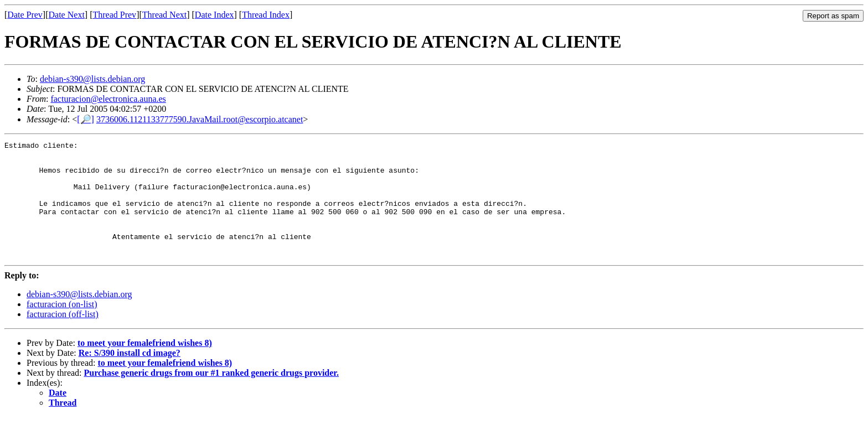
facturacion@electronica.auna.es (108, 99)
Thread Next (164, 15)
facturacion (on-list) (62, 327)
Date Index (215, 15)
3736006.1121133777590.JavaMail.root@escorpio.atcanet (200, 119)
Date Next (67, 15)
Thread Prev (114, 15)
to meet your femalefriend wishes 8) (145, 366)
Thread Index (266, 15)
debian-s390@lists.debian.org (92, 79)
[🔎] (86, 119)
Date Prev (25, 15)
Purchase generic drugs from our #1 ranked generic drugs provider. (211, 396)
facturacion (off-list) (63, 337)
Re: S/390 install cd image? (130, 376)
